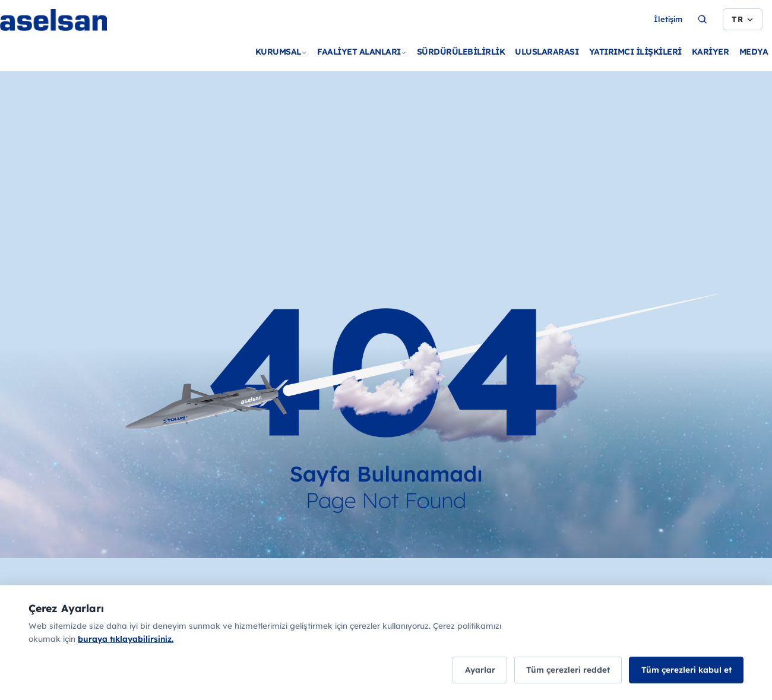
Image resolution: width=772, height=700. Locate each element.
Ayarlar (466, 671)
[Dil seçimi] (743, 20)
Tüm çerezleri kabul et (684, 671)
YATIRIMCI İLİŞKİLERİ (635, 52)
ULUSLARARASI (547, 52)
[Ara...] (703, 20)
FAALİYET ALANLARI (362, 52)
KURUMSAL (281, 52)
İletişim (668, 19)
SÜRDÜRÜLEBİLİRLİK (461, 52)
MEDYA (754, 52)
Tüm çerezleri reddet (560, 671)
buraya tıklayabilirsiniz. (126, 640)
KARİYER (711, 52)
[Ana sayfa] (83, 39)
